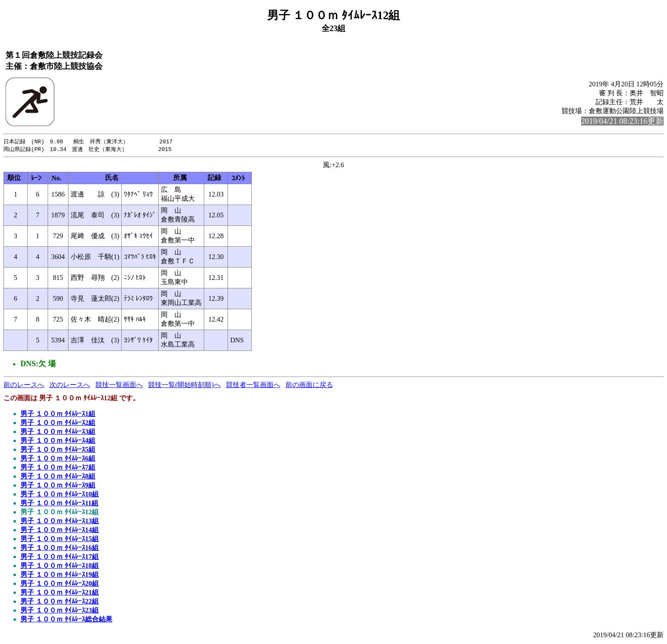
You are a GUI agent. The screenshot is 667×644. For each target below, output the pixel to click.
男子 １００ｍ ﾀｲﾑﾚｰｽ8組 (58, 477)
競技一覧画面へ (119, 386)
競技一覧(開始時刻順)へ (184, 386)
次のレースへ (70, 386)
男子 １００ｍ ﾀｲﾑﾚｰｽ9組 (58, 486)
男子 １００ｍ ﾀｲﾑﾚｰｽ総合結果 (66, 620)
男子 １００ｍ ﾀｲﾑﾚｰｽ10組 (60, 495)
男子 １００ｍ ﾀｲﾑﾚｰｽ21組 (60, 593)
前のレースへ (24, 386)
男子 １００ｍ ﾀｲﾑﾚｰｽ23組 (60, 611)
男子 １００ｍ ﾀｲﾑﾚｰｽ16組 (60, 549)
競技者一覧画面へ (253, 386)
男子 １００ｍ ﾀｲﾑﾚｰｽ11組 (59, 504)
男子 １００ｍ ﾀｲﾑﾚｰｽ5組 (58, 450)
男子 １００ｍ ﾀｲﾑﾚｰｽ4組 (58, 441)
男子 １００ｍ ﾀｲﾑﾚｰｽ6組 (58, 459)
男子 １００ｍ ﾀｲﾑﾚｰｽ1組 (58, 415)
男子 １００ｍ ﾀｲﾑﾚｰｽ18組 (60, 566)
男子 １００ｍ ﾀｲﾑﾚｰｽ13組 (60, 522)
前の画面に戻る (309, 386)
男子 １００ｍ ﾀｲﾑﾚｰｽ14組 (60, 531)
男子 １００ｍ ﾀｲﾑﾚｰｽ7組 (58, 468)
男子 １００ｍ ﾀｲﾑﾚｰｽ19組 (60, 575)
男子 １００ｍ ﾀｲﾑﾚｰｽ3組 (58, 432)
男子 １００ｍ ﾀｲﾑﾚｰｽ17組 (60, 557)
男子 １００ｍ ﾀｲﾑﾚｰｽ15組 (60, 540)
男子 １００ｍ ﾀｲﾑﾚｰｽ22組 (60, 602)
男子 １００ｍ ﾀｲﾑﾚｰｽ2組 (58, 423)
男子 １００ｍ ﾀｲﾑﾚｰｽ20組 (60, 584)
